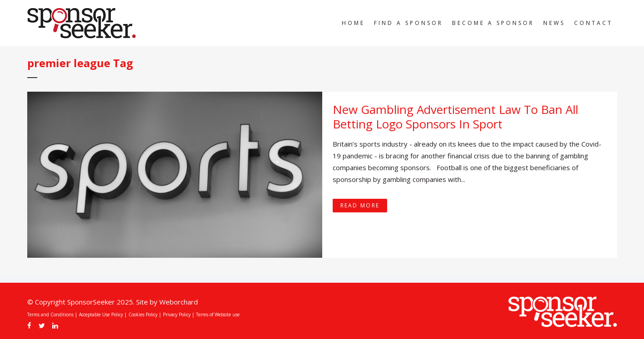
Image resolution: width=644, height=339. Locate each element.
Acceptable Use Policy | (103, 314)
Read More (360, 205)
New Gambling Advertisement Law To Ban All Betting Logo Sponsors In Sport (455, 117)
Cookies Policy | (145, 314)
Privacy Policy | (179, 314)
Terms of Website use (218, 314)
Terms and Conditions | (52, 314)
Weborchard (179, 302)
